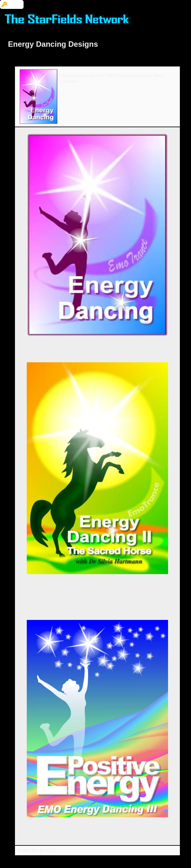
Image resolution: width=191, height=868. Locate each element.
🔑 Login (12, 4)
